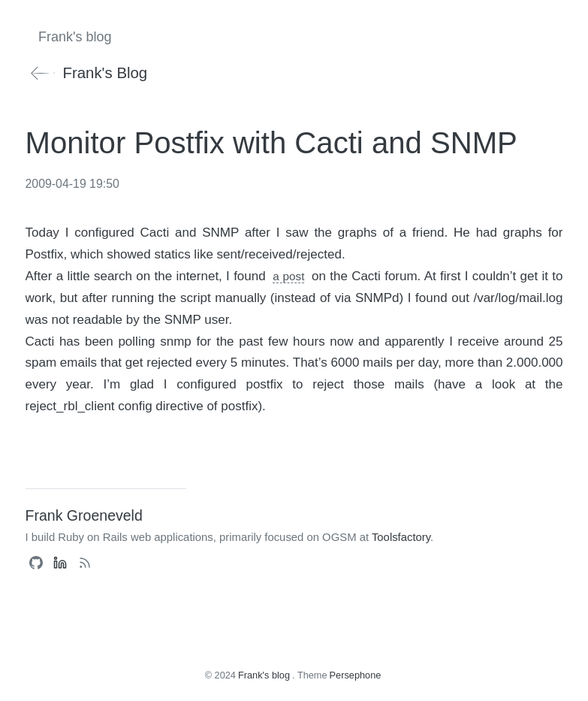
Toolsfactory (401, 537)
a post (288, 276)
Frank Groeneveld (84, 515)
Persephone (356, 675)
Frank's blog (87, 73)
